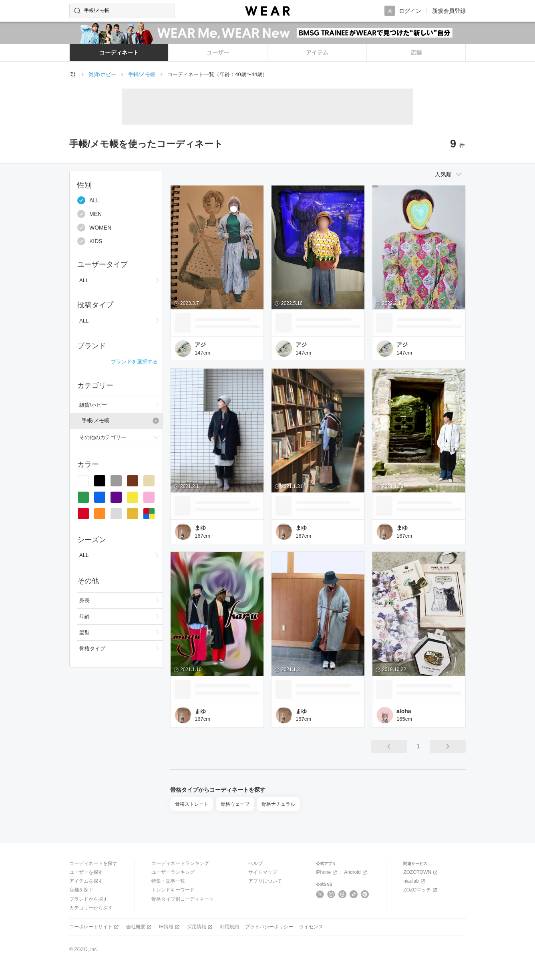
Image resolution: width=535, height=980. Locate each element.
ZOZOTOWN (421, 872)
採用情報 (200, 927)
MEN (90, 214)
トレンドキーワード (173, 890)
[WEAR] (267, 11)
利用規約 (229, 927)
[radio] (83, 481)
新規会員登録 (449, 11)
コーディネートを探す (93, 863)
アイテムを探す (86, 881)
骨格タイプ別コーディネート (183, 899)
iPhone (327, 872)
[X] (320, 894)
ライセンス (311, 927)
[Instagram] (331, 894)
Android (356, 872)
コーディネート (119, 52)
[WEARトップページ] (73, 74)
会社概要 (140, 927)
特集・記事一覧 (168, 881)
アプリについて (265, 881)
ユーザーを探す (86, 872)
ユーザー (218, 52)
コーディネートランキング (180, 863)
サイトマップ (263, 872)
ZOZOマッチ (421, 890)
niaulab (415, 881)
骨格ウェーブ (235, 804)
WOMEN (94, 228)
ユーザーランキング (173, 872)
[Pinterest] (365, 894)
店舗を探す (81, 890)
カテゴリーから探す (91, 908)
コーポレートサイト (95, 927)
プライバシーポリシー (269, 927)
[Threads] (343, 894)
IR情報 (170, 927)
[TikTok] (354, 894)
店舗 (416, 52)
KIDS (90, 241)
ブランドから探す (88, 899)
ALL (88, 200)
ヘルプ (255, 863)
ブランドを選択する (134, 362)
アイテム (317, 52)
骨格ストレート (192, 804)
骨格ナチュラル (278, 804)
